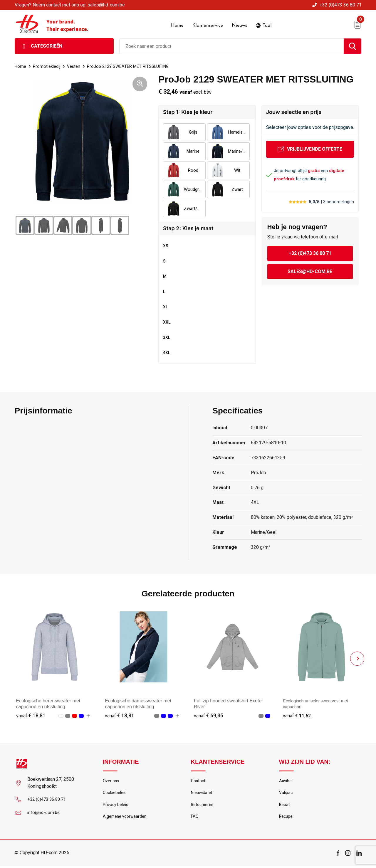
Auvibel (286, 780)
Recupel (287, 818)
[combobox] (232, 46)
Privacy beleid (116, 806)
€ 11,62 (298, 715)
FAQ (195, 818)
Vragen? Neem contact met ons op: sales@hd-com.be (70, 5)
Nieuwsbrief (202, 793)
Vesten (74, 66)
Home (21, 66)
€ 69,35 (209, 715)
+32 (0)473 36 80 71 (341, 5)
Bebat (285, 806)
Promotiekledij (47, 66)
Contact (199, 780)
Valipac (286, 793)
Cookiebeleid (115, 793)
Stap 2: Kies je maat (188, 228)
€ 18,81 (31, 715)
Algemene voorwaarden (126, 818)
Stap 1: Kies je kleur (188, 111)
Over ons (111, 780)
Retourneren (203, 806)
